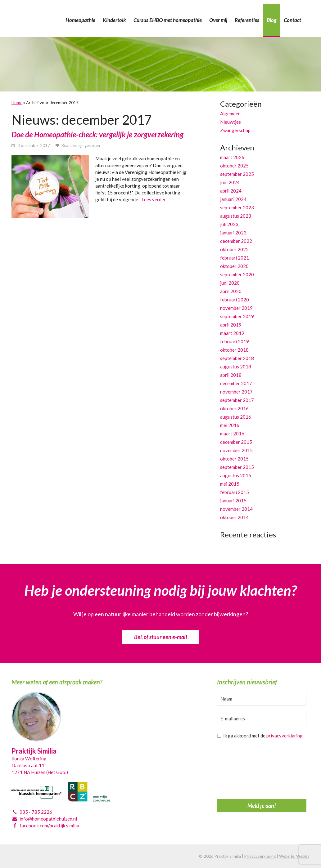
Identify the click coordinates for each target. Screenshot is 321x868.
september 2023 (237, 207)
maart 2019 (232, 333)
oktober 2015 (234, 459)
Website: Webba (294, 856)
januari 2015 (233, 501)
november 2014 (236, 509)
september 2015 (237, 467)
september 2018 (237, 358)
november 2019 (236, 308)
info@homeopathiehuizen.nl (48, 819)
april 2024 (231, 191)
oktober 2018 (234, 350)
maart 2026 (232, 157)
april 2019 (231, 325)
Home (17, 103)
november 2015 (236, 450)
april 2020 (231, 291)
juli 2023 (229, 224)
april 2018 (231, 375)
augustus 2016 (236, 417)
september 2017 (237, 400)
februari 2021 (235, 258)
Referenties (247, 20)
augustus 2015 (236, 475)
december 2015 (236, 442)
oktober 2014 (234, 517)
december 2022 (236, 241)
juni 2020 (230, 283)
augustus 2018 (236, 367)
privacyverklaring (285, 736)
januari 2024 (233, 199)
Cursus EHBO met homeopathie (168, 20)
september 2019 (237, 316)
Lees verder (154, 199)
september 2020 (237, 274)
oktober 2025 (234, 166)
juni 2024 (230, 182)
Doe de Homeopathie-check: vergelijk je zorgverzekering (97, 134)
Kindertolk (114, 20)
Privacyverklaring (260, 856)
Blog (271, 20)
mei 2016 (230, 425)
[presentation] (242, 771)
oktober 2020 (234, 266)
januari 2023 (233, 233)
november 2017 (236, 392)
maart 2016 (232, 434)
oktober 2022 (234, 249)
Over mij (218, 20)
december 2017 (236, 383)
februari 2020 (235, 300)
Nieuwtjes (231, 122)
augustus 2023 (236, 216)
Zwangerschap (235, 130)
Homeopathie (80, 20)
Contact (292, 20)
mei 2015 (230, 484)
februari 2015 (235, 492)
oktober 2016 (234, 408)
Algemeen (230, 114)
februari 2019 (235, 341)
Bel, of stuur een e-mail (160, 637)
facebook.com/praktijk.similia (49, 826)
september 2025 (237, 174)
